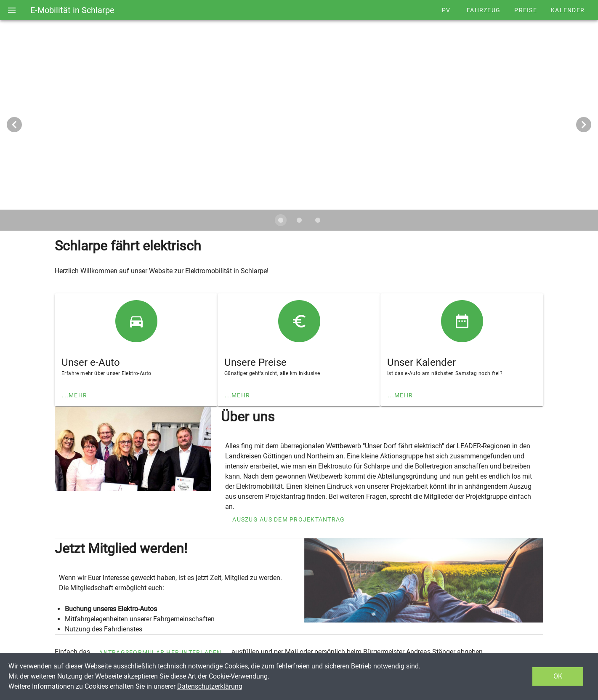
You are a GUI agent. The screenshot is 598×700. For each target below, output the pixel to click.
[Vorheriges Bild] (14, 125)
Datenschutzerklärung (210, 686)
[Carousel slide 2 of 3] (299, 220)
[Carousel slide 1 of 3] (281, 220)
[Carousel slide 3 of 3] (318, 220)
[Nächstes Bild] (584, 125)
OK (558, 676)
